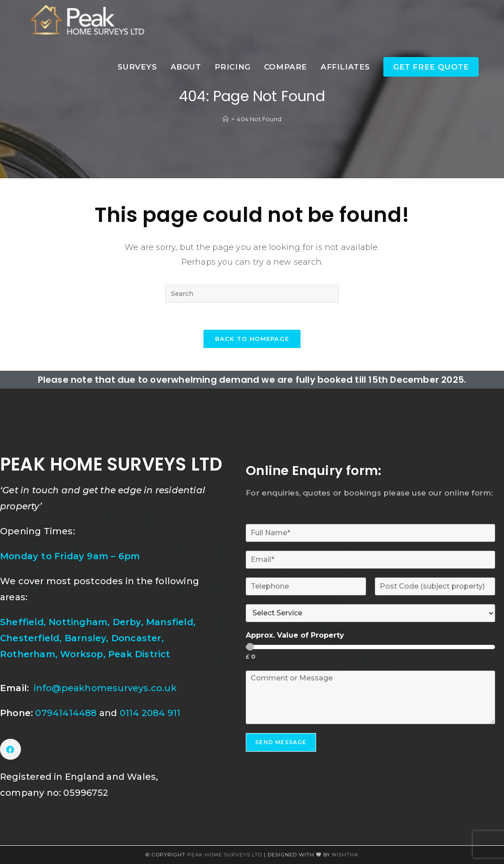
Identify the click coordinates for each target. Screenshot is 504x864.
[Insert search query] (252, 294)
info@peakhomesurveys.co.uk (105, 688)
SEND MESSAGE (281, 742)
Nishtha (345, 855)
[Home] (226, 119)
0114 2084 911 (150, 713)
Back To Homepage (252, 339)
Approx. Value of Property (295, 635)
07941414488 (67, 713)
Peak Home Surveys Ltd (226, 855)
